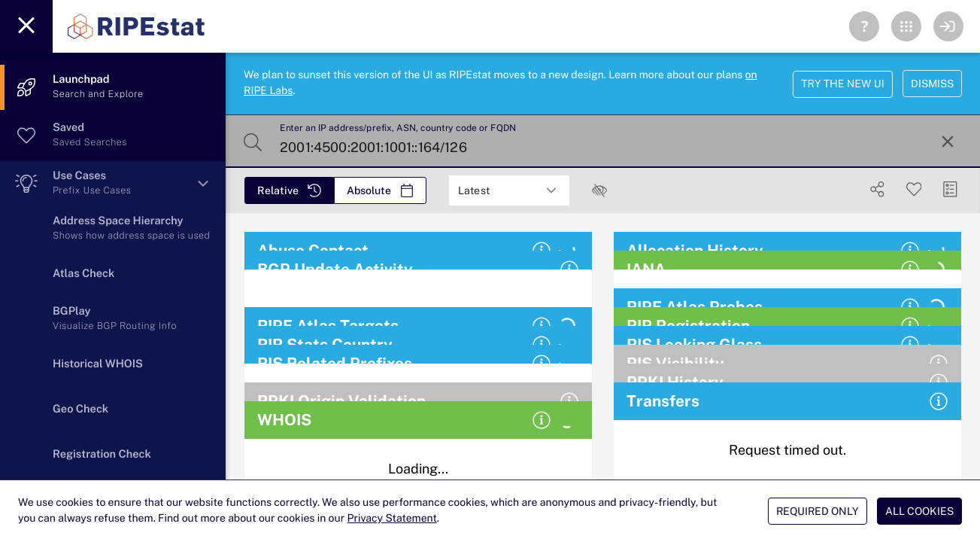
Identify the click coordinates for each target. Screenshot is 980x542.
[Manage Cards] (950, 189)
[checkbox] (599, 190)
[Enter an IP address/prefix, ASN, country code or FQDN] (601, 142)
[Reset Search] (948, 142)
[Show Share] (877, 189)
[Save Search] (914, 189)
